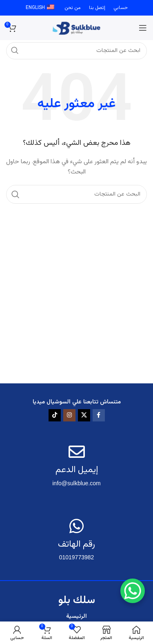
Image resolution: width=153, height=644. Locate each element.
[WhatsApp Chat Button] (133, 591)
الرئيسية (76, 617)
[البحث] (76, 194)
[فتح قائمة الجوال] (143, 28)
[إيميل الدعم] (77, 452)
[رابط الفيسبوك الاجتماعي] (99, 415)
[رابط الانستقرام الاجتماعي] (69, 415)
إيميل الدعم (77, 470)
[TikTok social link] (55, 415)
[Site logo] (76, 28)
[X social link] (84, 415)
